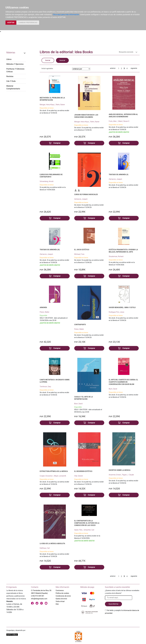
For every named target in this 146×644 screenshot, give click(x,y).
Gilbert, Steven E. (124, 121)
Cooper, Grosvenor (46, 476)
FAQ (57, 604)
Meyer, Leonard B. (60, 476)
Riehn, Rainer (60, 105)
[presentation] (122, 620)
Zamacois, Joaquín (81, 199)
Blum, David (78, 404)
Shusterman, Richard (116, 256)
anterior (113, 68)
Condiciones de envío (63, 596)
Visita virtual (60, 601)
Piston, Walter (44, 312)
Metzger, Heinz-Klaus (47, 105)
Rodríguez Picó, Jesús (117, 312)
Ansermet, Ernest (115, 475)
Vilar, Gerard (78, 476)
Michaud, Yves (79, 254)
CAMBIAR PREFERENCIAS (28, 23)
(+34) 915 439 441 (38, 596)
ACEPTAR (11, 23)
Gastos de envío (61, 599)
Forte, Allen (113, 121)
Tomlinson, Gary (45, 387)
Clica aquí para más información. (66, 15)
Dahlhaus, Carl (45, 548)
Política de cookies (62, 593)
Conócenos (60, 590)
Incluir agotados (47, 68)
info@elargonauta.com (39, 599)
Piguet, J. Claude (128, 475)
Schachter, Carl (89, 530)
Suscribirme (113, 604)
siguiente (134, 68)
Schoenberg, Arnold (46, 181)
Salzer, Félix (78, 530)
